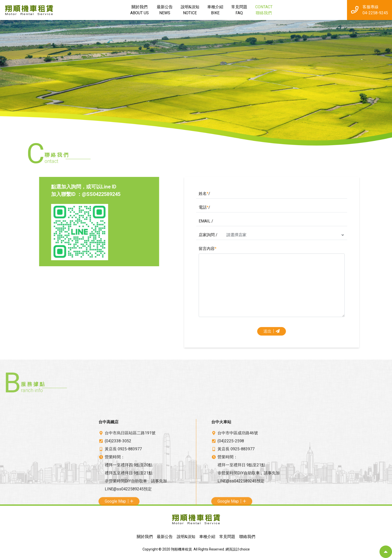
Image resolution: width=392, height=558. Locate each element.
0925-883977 (130, 497)
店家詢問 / (274, 235)
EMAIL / (272, 221)
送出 (338, 331)
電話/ (271, 207)
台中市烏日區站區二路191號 (130, 481)
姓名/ (271, 194)
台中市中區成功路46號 (238, 481)
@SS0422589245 (54, 194)
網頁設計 (232, 549)
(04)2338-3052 (118, 489)
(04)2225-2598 (231, 489)
